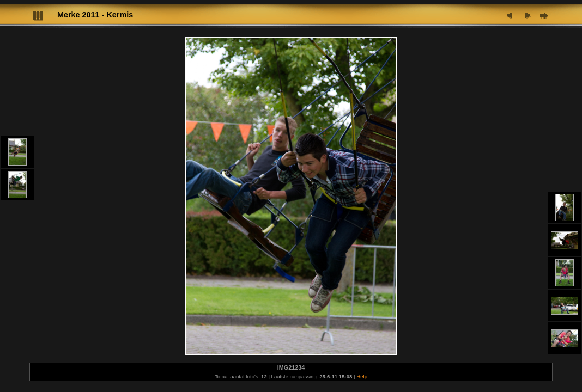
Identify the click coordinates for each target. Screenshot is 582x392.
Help (362, 376)
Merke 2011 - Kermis (95, 15)
